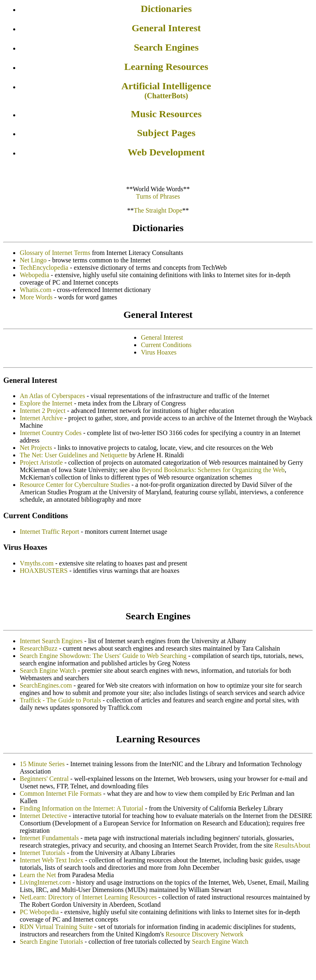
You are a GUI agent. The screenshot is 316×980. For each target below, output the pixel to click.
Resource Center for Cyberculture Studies (75, 485)
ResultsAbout (292, 845)
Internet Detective (43, 816)
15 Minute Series (42, 764)
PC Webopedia (39, 912)
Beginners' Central (44, 779)
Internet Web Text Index (52, 860)
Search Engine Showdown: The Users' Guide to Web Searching (103, 656)
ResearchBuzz (39, 648)
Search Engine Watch (48, 671)
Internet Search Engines (51, 641)
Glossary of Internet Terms (55, 253)
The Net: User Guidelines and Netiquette (74, 455)
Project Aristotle (41, 462)
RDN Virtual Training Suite (56, 927)
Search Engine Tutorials (51, 942)
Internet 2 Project (43, 411)
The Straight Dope (158, 210)
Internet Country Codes (51, 433)
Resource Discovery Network (204, 934)
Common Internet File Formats (61, 793)
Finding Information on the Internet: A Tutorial (81, 808)
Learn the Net (38, 875)
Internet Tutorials (43, 853)
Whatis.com (36, 290)
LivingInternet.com (45, 882)
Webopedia (35, 275)
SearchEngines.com (46, 685)
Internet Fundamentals (49, 838)
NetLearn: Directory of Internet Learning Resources (88, 897)
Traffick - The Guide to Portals (60, 700)
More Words (36, 297)
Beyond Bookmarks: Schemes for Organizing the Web (213, 470)
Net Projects (36, 448)
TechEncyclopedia (44, 268)
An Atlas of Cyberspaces (52, 396)
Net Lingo (33, 260)
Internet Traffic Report (50, 532)
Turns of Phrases (158, 196)
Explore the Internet (46, 403)
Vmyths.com (37, 563)
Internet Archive (41, 418)
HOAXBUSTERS (44, 571)
